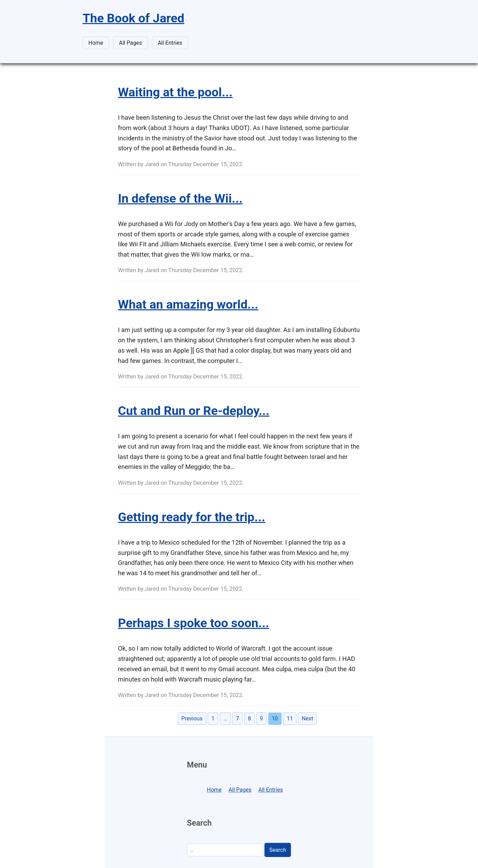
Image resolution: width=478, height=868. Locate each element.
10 (275, 719)
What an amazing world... (188, 304)
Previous (192, 719)
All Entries (170, 43)
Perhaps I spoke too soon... (194, 623)
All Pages (131, 43)
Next (308, 719)
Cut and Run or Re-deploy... (194, 411)
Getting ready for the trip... (192, 517)
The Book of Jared (133, 18)
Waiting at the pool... (175, 92)
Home (96, 43)
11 (290, 719)
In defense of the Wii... (180, 199)
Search (278, 850)
